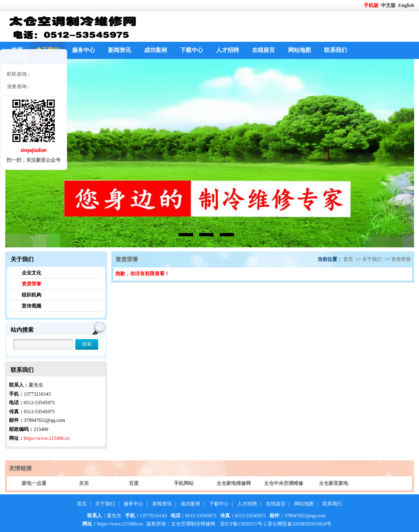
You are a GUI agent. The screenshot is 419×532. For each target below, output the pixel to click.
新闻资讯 (119, 50)
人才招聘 (228, 50)
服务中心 (83, 50)
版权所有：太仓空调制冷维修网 (181, 524)
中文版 (389, 5)
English (406, 5)
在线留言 (264, 50)
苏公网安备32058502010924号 (300, 524)
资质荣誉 (32, 284)
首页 (348, 259)
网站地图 (300, 50)
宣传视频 (32, 306)
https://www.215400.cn (47, 438)
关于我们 (372, 259)
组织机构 (32, 295)
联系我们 (336, 50)
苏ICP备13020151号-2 (243, 524)
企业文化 (32, 273)
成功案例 (155, 50)
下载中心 (191, 50)
